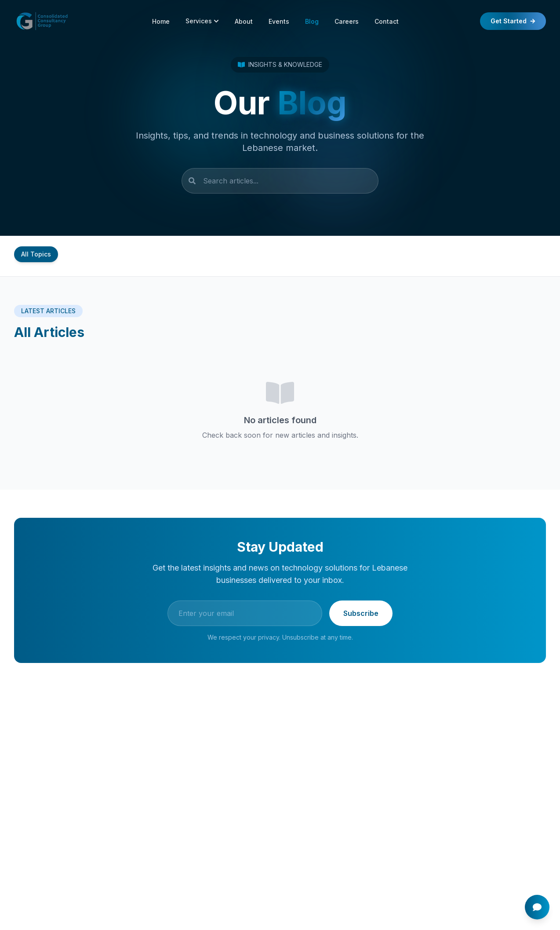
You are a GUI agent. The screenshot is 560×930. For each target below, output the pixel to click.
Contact (387, 21)
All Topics (36, 254)
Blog (312, 21)
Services (202, 21)
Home (161, 21)
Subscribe (361, 614)
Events (279, 21)
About (244, 21)
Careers (347, 21)
